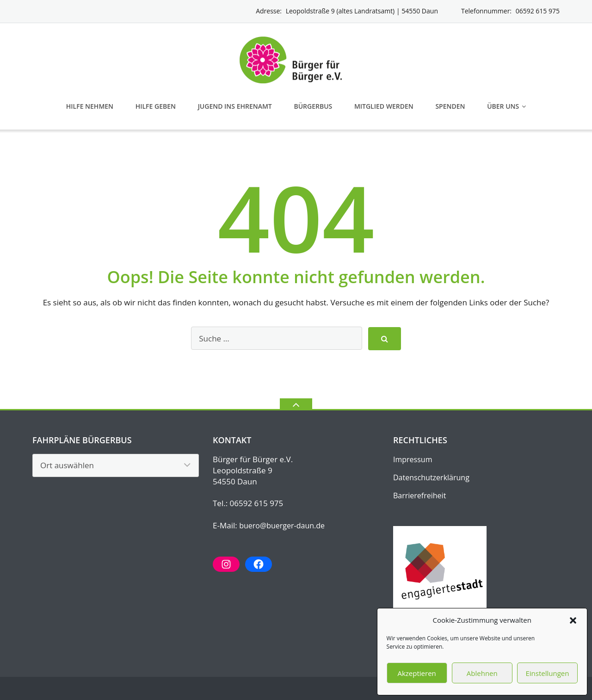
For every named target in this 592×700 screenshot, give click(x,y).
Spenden (450, 106)
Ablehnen (482, 673)
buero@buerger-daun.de (282, 526)
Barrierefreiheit (419, 496)
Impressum (413, 459)
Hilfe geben (156, 106)
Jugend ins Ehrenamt (235, 106)
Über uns (503, 106)
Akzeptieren (416, 673)
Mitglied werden (384, 106)
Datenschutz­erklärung (431, 477)
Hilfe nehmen (90, 106)
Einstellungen (547, 673)
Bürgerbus (313, 106)
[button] (573, 620)
